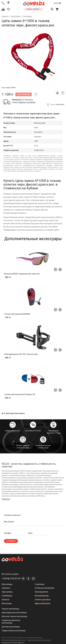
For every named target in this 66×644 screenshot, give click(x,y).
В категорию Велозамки (13, 413)
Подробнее (6, 499)
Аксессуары (16, 16)
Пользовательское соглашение (39, 640)
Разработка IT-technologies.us (13, 643)
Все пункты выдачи (10, 574)
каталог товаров (33, 9)
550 (11, 398)
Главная (5, 16)
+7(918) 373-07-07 (11, 579)
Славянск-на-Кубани (27, 102)
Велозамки (28, 16)
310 (14, 317)
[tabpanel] (33, 58)
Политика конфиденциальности (14, 640)
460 (14, 358)
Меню (57, 3)
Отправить (11, 541)
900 (14, 277)
